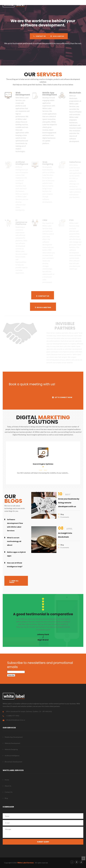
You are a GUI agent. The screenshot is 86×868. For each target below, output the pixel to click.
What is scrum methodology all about (14, 541)
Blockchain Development (13, 762)
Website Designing (11, 749)
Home (7, 780)
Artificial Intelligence (12, 756)
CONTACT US (38, 36)
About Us (8, 786)
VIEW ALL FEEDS (14, 582)
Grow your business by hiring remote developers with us (69, 503)
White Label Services (26, 863)
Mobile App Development (14, 737)
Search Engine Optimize (43, 464)
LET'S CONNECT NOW (62, 397)
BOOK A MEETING (59, 36)
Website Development (12, 743)
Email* (16, 671)
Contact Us (9, 792)
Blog (62, 514)
